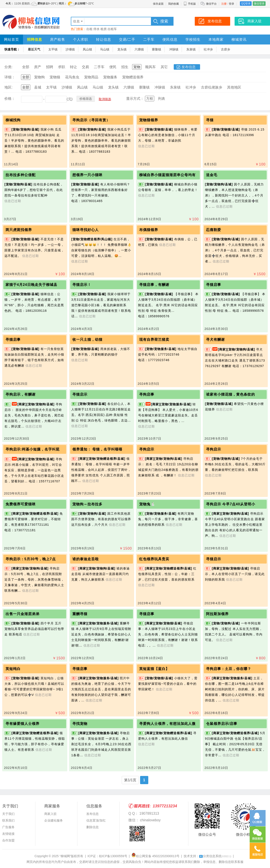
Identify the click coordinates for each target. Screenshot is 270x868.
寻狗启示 (147, 449)
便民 (113, 67)
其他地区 (234, 87)
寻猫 (210, 120)
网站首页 (12, 39)
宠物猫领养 (149, 120)
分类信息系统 (215, 856)
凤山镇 (87, 49)
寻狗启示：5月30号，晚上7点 (31, 559)
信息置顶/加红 (96, 820)
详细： (10, 77)
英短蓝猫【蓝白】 (154, 669)
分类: (8, 67)
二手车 (149, 39)
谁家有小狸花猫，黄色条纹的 (230, 394)
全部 (26, 67)
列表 (162, 99)
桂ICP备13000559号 (113, 856)
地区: (8, 87)
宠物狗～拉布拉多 (87, 504)
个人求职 (81, 39)
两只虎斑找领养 (19, 230)
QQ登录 (246, 4)
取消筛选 (105, 99)
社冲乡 (208, 49)
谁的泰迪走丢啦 (86, 559)
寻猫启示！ (82, 285)
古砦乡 (226, 49)
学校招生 (193, 39)
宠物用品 (91, 77)
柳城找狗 (13, 120)
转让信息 (104, 39)
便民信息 (170, 39)
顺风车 (150, 67)
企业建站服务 (54, 820)
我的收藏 (174, 4)
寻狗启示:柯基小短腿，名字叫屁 (33, 449)
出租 (89, 29)
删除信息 (93, 827)
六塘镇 (139, 49)
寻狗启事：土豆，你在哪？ (229, 669)
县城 (38, 87)
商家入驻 (50, 814)
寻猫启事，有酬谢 (154, 285)
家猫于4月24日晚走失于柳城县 (31, 285)
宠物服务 (110, 77)
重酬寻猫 (80, 614)
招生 (125, 67)
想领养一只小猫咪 (87, 175)
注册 (224, 4)
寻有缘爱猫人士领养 (22, 724)
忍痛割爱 (214, 230)
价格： (10, 99)
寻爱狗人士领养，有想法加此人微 (167, 724)
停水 (96, 29)
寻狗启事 (147, 394)
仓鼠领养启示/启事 (222, 724)
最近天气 (34, 49)
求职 (62, 67)
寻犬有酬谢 (215, 340)
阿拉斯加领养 (217, 614)
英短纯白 (13, 669)
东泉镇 (191, 49)
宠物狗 (39, 77)
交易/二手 (127, 39)
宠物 (137, 67)
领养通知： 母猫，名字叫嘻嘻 (97, 449)
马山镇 (105, 49)
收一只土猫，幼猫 (87, 340)
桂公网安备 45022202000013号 (155, 856)
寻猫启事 (214, 285)
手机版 (190, 4)
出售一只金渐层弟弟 (22, 614)
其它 (164, 67)
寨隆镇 (156, 49)
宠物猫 (55, 77)
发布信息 (189, 67)
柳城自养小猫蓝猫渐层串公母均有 (167, 175)
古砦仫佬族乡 (212, 87)
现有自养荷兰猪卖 (154, 340)
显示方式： (135, 99)
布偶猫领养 (149, 230)
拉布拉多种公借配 (21, 175)
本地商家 (216, 39)
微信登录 (259, 4)
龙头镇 (122, 49)
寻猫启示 (80, 394)
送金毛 (212, 175)
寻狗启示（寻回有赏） (91, 120)
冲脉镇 (174, 49)
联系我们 (8, 820)
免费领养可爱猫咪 (21, 504)
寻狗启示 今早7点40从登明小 (231, 504)
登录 (231, 4)
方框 (150, 99)
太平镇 (53, 49)
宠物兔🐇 (147, 504)
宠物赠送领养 (133, 77)
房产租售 (58, 39)
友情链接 (8, 834)
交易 (85, 67)
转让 (73, 67)
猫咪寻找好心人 (86, 230)
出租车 (112, 29)
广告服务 (8, 827)
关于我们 (8, 814)
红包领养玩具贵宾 (154, 559)
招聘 (50, 67)
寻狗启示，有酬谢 (21, 394)
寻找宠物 (80, 724)
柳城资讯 (239, 39)
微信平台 (211, 4)
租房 (104, 29)
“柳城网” (65, 856)
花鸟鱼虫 (72, 77)
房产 (38, 67)
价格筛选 (86, 99)
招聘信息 (35, 39)
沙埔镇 (70, 49)
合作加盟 (8, 840)
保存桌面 (158, 4)
